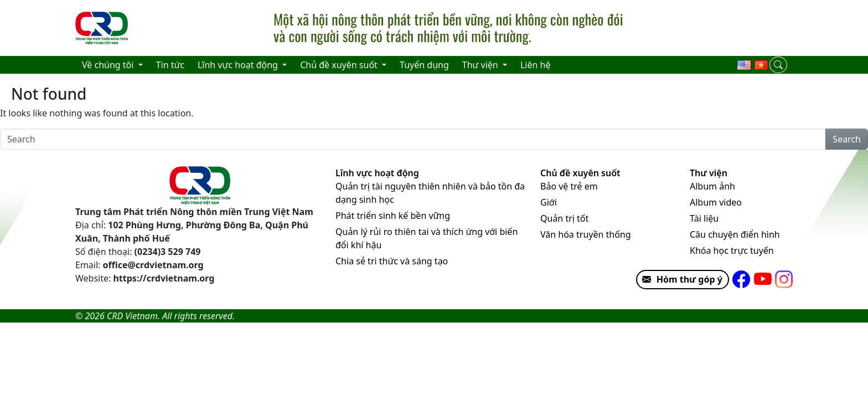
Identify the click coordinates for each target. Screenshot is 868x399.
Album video (716, 202)
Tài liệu (704, 218)
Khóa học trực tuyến (732, 250)
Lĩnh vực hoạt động (377, 173)
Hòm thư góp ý (680, 279)
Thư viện (709, 173)
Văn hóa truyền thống (586, 234)
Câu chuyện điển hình (735, 234)
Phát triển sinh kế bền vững (393, 216)
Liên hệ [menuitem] (536, 65)
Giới (549, 202)
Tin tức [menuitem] (170, 65)
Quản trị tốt (564, 218)
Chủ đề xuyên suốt (580, 173)
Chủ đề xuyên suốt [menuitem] (340, 65)
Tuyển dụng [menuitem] (424, 65)
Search (847, 139)
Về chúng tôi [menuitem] (109, 65)
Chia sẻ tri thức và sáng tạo (392, 261)
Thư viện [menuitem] (481, 65)
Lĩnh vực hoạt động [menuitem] (239, 65)
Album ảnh (712, 186)
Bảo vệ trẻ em (569, 186)
